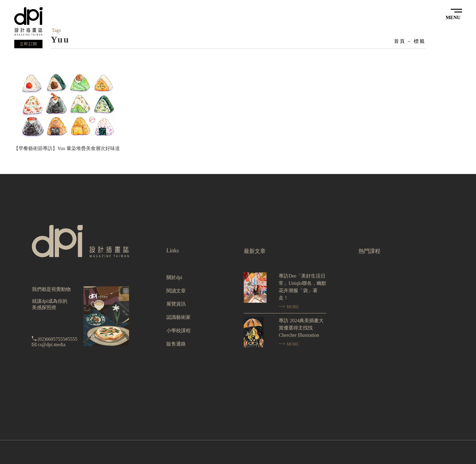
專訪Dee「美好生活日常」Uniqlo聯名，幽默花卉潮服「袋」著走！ (302, 287)
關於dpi (174, 277)
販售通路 (176, 344)
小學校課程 (178, 331)
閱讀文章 (176, 291)
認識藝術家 (178, 317)
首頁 (400, 41)
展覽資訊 (176, 304)
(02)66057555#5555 (58, 339)
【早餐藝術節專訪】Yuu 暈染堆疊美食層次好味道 (67, 148)
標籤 (420, 41)
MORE (289, 307)
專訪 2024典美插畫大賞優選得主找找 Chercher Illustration (301, 328)
